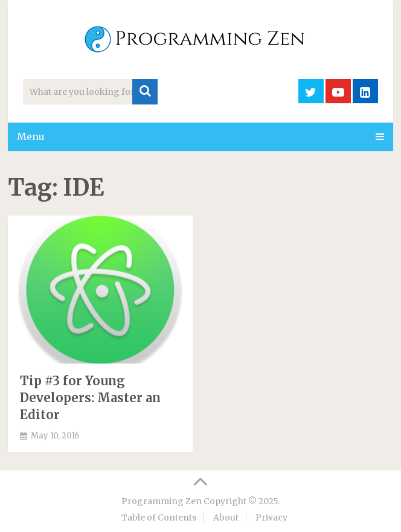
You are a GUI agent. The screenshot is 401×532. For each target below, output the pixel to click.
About (226, 518)
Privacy (271, 518)
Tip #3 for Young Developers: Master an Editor (90, 398)
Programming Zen (162, 501)
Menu (31, 136)
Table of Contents (159, 518)
